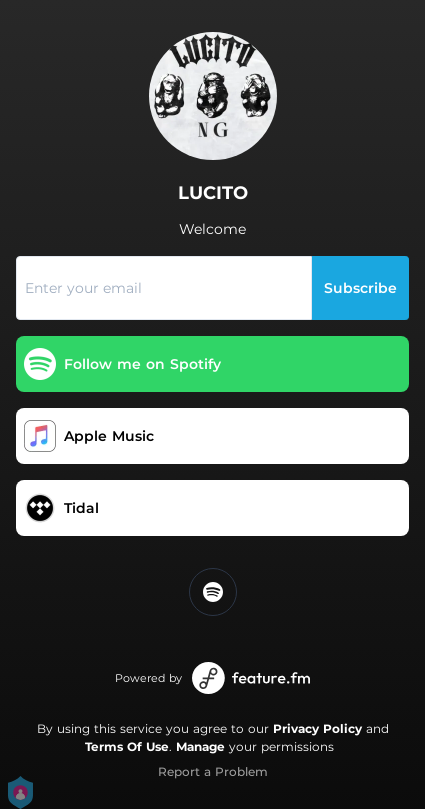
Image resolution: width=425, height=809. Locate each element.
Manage (200, 746)
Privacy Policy (317, 728)
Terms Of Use (127, 746)
